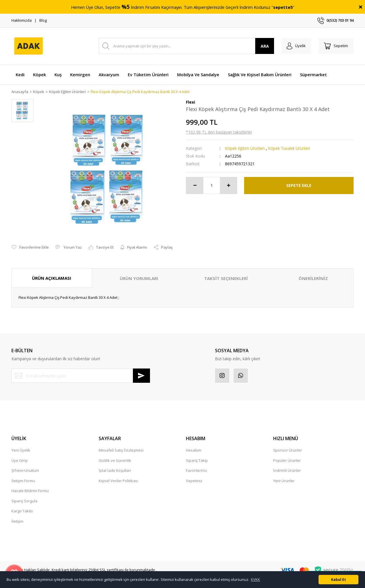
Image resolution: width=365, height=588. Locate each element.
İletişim (17, 521)
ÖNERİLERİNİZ (313, 278)
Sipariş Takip (197, 460)
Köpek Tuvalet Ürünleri (289, 148)
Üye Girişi (20, 460)
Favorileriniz (196, 470)
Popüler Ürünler (287, 460)
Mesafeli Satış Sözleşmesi (121, 450)
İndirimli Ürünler (287, 470)
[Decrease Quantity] (195, 186)
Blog (43, 20)
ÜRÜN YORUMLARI (139, 278)
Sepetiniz (194, 481)
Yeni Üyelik (21, 450)
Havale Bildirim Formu (30, 491)
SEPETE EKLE (299, 185)
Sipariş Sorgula (24, 501)
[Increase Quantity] (228, 186)
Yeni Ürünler (284, 481)
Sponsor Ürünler (288, 450)
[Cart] (336, 46)
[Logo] (29, 46)
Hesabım (194, 450)
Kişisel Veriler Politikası (118, 481)
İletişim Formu (23, 481)
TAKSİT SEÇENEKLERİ (226, 278)
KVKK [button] (255, 579)
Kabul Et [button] (338, 579)
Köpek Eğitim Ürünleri (245, 148)
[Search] (186, 46)
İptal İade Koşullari (115, 470)
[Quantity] (212, 186)
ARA (265, 46)
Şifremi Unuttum (25, 470)
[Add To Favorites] (30, 247)
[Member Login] (296, 46)
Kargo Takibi (22, 511)
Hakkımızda (22, 20)
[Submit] (141, 376)
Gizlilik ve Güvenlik (115, 460)
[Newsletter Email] (81, 376)
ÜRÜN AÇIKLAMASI (52, 278)
